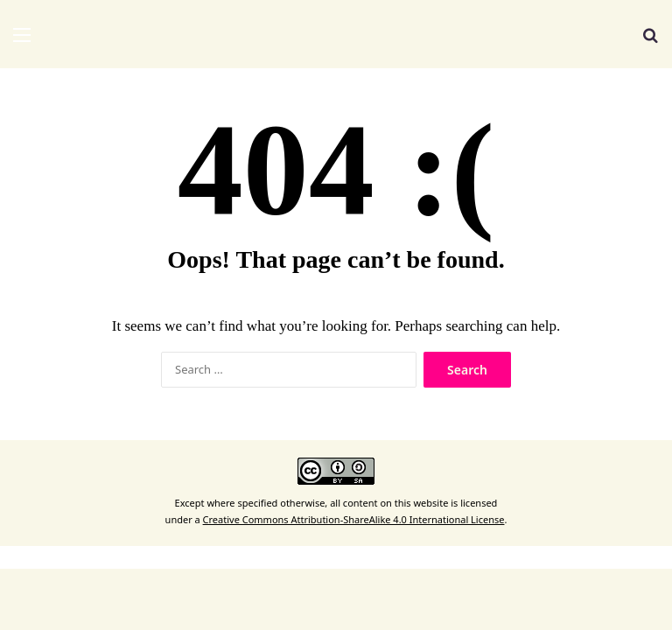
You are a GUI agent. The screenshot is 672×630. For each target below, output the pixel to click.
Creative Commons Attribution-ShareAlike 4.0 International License (354, 519)
